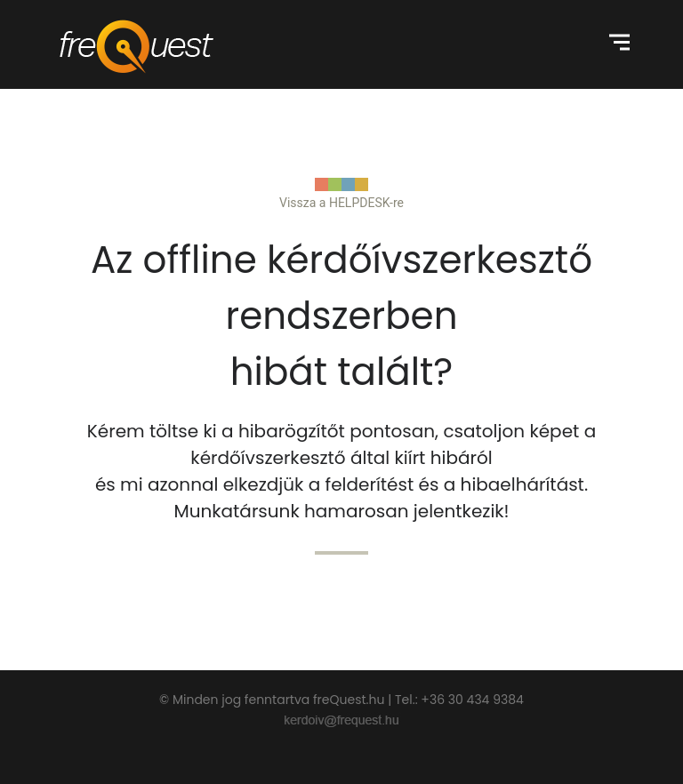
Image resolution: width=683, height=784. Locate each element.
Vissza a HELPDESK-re (341, 203)
